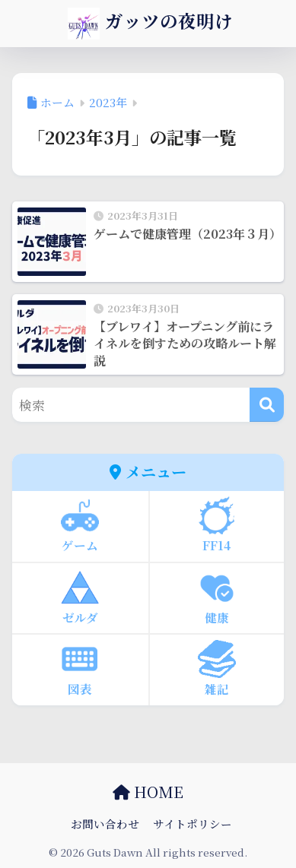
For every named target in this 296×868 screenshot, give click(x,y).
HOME (148, 792)
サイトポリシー (193, 824)
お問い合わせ (105, 824)
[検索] (267, 405)
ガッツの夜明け (150, 24)
